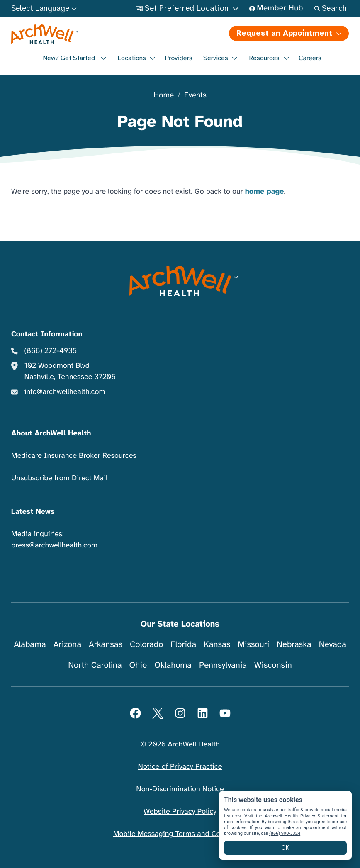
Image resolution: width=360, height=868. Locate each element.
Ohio (138, 665)
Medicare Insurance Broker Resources (74, 456)
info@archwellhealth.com (65, 392)
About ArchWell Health (51, 433)
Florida (183, 644)
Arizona (67, 644)
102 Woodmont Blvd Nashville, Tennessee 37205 (70, 371)
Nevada (333, 644)
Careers (310, 58)
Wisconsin (273, 665)
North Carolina (95, 665)
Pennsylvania (223, 665)
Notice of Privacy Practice (180, 767)
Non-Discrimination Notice (180, 789)
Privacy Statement (319, 816)
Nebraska (294, 644)
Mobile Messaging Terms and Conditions (180, 834)
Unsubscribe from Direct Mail (59, 478)
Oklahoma (173, 665)
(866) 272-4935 (51, 351)
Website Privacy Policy (180, 812)
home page (265, 192)
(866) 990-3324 (285, 833)
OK (286, 848)
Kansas (217, 644)
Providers (178, 58)
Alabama (30, 644)
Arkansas (106, 644)
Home (164, 96)
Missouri (253, 644)
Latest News (33, 512)
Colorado (146, 644)
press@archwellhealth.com (54, 545)
